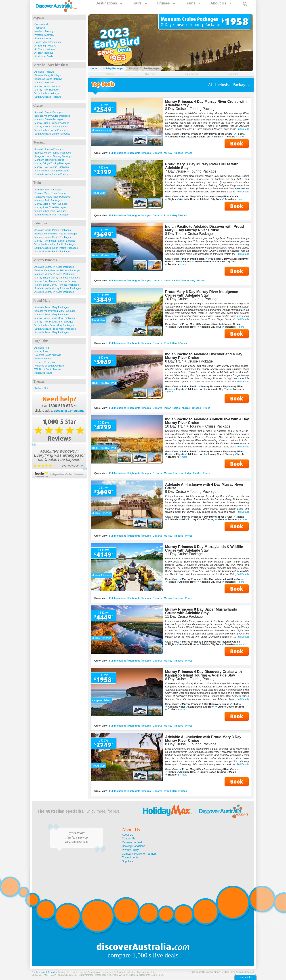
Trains (193, 3)
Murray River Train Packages (50, 207)
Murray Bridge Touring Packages (52, 163)
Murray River (41, 351)
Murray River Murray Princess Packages (56, 281)
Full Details (243, 129)
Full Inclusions (118, 153)
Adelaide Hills (42, 348)
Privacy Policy (130, 850)
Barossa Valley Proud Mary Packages (55, 311)
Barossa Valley (43, 358)
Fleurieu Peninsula (45, 362)
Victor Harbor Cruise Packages (51, 130)
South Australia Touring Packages (53, 174)
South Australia (43, 38)
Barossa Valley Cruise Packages (52, 116)
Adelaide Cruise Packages (49, 112)
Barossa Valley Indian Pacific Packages (56, 234)
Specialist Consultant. (69, 411)
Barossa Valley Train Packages (51, 193)
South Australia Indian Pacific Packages (56, 248)
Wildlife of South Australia (48, 369)
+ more (240, 137)
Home (94, 68)
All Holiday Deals (44, 56)
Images (147, 153)
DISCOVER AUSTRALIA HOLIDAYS (50, 975)
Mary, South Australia (76, 842)
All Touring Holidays (45, 46)
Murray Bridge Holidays (47, 86)
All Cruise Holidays (45, 49)
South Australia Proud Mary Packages (55, 329)
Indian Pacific (172, 280)
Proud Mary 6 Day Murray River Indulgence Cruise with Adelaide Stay (202, 294)
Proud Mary (171, 215)
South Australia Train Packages (52, 215)
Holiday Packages (113, 68)
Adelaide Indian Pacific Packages (53, 230)
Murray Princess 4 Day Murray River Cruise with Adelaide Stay (206, 103)
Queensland (41, 24)
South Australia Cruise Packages (52, 134)
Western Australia (44, 35)
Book (237, 144)
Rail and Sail (41, 388)
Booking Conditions (134, 846)
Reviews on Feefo (133, 842)
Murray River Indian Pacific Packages (55, 241)
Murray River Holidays (46, 90)
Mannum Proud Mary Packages (52, 314)
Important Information (47, 972)
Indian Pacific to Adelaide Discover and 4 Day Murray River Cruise (204, 356)
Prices (189, 153)
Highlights (134, 153)
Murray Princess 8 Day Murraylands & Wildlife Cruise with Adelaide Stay (204, 549)
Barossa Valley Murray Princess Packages (57, 270)
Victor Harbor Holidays (47, 93)
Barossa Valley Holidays (48, 75)
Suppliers (128, 861)
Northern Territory (44, 31)
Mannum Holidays (44, 82)
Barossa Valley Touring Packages (53, 153)
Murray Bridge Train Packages (51, 204)
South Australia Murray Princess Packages (58, 288)
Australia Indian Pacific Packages (53, 251)
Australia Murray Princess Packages (54, 292)
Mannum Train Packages (48, 200)
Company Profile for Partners (139, 854)
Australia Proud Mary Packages (52, 332)
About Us (221, 3)
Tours (139, 3)
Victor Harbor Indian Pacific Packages (55, 244)
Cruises (166, 3)
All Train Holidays (44, 53)
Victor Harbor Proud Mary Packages (54, 325)
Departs (157, 153)
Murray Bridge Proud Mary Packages (55, 318)
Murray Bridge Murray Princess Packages (57, 278)
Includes (109, 74)
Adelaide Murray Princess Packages (54, 267)
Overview (150, 74)
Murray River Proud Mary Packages (54, 322)
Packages (233, 74)
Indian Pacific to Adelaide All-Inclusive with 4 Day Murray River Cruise (207, 421)
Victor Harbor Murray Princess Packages (57, 285)
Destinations (109, 3)
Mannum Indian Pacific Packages (53, 237)
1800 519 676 (61, 406)
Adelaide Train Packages (48, 190)
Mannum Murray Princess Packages (54, 274)
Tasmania (40, 28)
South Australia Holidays (48, 97)
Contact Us (129, 839)
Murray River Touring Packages (52, 167)
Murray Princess (174, 153)
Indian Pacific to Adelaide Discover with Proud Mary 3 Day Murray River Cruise (204, 228)
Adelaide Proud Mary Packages (52, 307)
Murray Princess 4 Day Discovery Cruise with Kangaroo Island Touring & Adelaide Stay (203, 673)
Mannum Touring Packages (49, 160)
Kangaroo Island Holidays (48, 79)
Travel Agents (130, 858)
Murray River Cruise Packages (51, 126)
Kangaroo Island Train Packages (52, 197)
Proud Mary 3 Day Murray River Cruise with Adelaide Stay (202, 166)
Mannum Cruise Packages (49, 119)
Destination (192, 74)
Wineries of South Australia (49, 366)
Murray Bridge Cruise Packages (52, 123)
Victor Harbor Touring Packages (52, 171)
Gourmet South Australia (48, 355)
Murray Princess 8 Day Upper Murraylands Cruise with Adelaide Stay (201, 611)
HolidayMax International (48, 42)
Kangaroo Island (43, 373)
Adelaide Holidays (44, 72)
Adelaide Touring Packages (49, 149)
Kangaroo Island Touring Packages (53, 156)
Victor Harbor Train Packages (50, 211)
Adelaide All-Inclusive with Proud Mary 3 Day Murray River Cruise (203, 739)
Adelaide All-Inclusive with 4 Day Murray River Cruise (204, 486)
